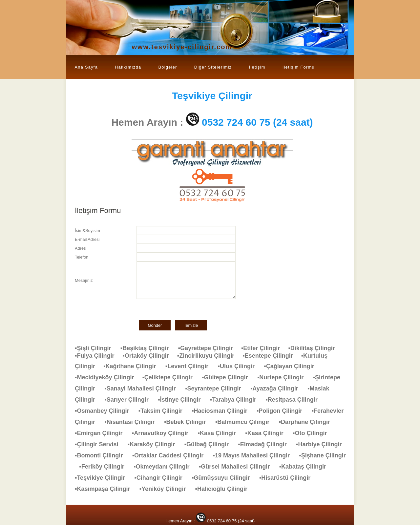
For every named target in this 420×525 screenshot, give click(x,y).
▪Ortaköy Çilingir (150, 356)
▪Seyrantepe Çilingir (216, 388)
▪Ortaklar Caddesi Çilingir (171, 455)
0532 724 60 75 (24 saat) (257, 122)
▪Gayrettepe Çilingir (210, 348)
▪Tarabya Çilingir (236, 400)
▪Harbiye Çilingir (322, 444)
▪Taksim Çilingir (164, 411)
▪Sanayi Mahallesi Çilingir (143, 388)
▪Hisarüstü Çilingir (288, 478)
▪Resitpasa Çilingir (295, 400)
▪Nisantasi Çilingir (133, 422)
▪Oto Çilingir (313, 433)
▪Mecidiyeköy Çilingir (108, 377)
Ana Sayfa (86, 67)
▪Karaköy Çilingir (155, 444)
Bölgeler (168, 67)
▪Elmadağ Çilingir (265, 444)
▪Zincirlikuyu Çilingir (210, 356)
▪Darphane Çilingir (308, 422)
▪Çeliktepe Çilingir (170, 377)
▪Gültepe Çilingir (228, 377)
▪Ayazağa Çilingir (278, 388)
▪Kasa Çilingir (220, 433)
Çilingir (212, 96)
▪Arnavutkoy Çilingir (163, 433)
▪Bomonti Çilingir (102, 455)
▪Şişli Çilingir (96, 348)
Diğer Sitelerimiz (213, 67)
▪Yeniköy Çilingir (166, 489)
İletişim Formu (299, 67)
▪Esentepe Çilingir (272, 356)
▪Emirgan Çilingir (102, 433)
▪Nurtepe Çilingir (284, 377)
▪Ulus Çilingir (240, 366)
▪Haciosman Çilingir (223, 411)
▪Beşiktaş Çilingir (148, 348)
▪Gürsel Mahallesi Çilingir (238, 467)
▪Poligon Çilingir (283, 411)
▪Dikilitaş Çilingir (315, 348)
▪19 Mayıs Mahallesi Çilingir (255, 455)
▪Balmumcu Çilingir (246, 422)
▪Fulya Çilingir (99, 356)
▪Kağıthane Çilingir (133, 366)
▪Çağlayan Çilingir (292, 366)
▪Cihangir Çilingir (161, 478)
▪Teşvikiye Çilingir (103, 478)
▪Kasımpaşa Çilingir (106, 489)
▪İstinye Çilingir (182, 400)
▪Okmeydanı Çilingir (165, 467)
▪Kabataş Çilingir (306, 467)
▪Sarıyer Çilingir (130, 400)
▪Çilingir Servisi (100, 444)
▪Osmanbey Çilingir (105, 411)
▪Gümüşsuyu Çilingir (224, 478)
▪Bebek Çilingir (188, 422)
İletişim (257, 67)
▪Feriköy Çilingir (105, 467)
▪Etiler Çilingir (265, 348)
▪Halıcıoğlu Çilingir (225, 489)
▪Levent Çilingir (190, 366)
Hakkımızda (128, 67)
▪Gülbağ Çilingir (210, 444)
